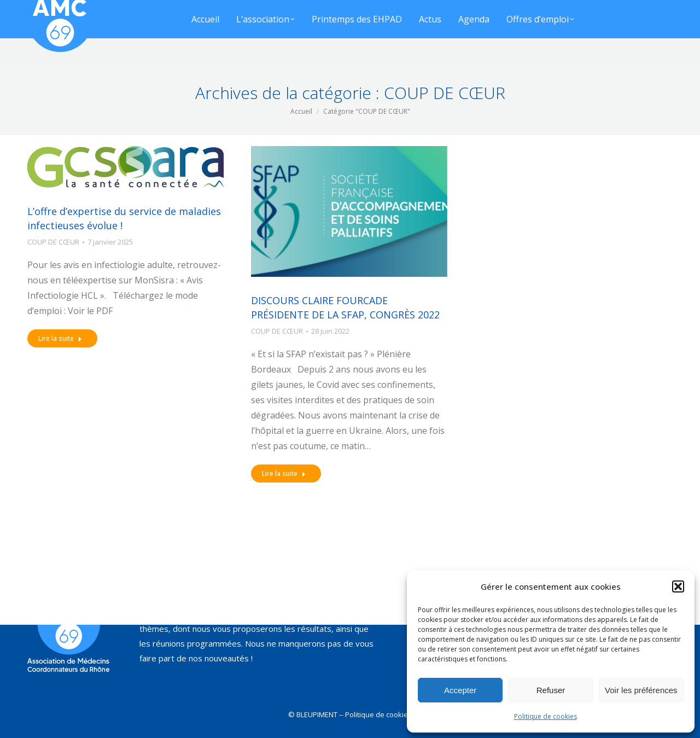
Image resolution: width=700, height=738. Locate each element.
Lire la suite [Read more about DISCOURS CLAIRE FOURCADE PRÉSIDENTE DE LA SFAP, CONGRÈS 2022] (284, 473)
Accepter (460, 690)
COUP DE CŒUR (53, 242)
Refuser (551, 690)
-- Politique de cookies (375, 714)
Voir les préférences (641, 690)
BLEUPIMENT (317, 714)
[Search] (398, 14)
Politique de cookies (546, 716)
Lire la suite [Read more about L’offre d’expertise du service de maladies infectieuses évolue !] (60, 338)
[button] (678, 586)
